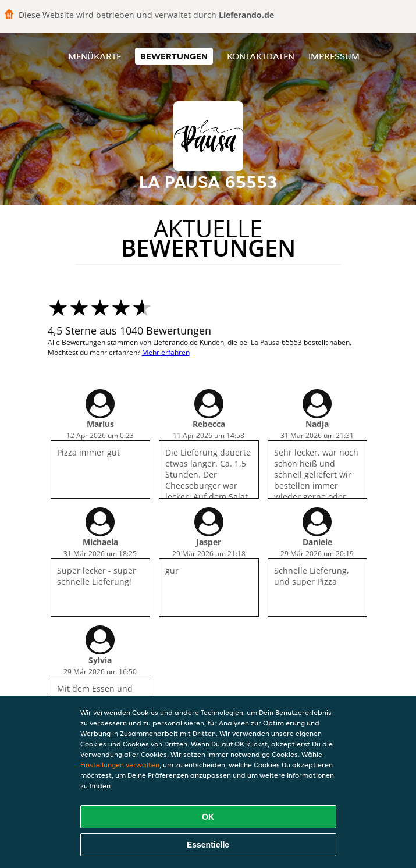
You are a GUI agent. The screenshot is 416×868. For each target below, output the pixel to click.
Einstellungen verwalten (120, 765)
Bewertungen (174, 56)
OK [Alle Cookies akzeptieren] (208, 817)
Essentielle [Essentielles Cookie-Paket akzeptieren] (208, 845)
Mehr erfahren (166, 352)
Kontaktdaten (261, 56)
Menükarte (95, 56)
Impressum (334, 56)
